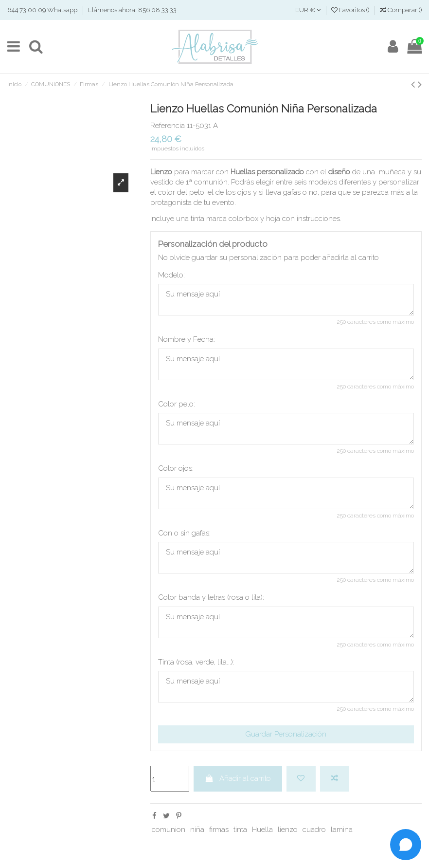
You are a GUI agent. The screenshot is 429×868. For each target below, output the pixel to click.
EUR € (308, 10)
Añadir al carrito (238, 778)
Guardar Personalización (286, 734)
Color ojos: (176, 468)
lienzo (288, 830)
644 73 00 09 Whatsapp (43, 10)
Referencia (168, 126)
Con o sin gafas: (184, 533)
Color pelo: (177, 404)
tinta (240, 830)
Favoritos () (351, 10)
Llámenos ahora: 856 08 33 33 (132, 10)
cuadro (314, 830)
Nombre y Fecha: (187, 339)
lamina (342, 830)
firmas (219, 830)
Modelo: (171, 275)
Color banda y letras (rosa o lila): (211, 597)
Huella (262, 830)
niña (197, 830)
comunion (169, 830)
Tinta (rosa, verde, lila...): (196, 662)
